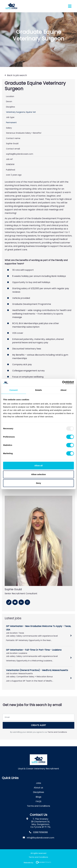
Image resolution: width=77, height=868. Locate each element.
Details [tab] (38, 390)
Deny (39, 483)
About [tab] (63, 390)
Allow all (39, 466)
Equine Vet (31, 112)
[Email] (15, 602)
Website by (38, 863)
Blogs (38, 797)
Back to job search (17, 75)
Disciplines (38, 792)
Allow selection (38, 474)
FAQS (38, 801)
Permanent (11, 122)
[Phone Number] (9, 602)
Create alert (38, 725)
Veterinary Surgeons (15, 112)
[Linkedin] (21, 602)
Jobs (38, 783)
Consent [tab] (14, 390)
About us (38, 788)
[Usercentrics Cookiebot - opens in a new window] (62, 383)
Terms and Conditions (57, 732)
